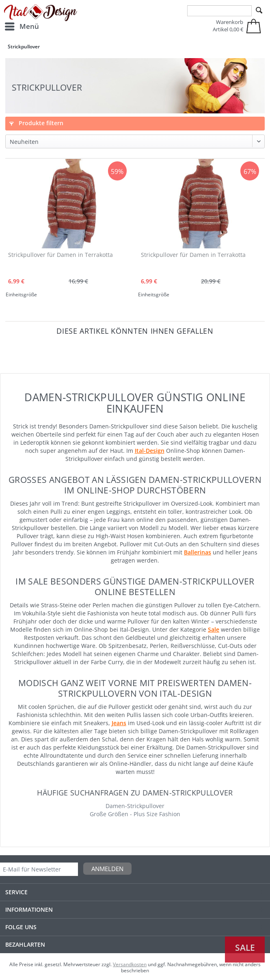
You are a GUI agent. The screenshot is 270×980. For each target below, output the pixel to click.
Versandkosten (130, 964)
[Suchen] (259, 11)
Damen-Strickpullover (135, 806)
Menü (22, 25)
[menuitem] (22, 26)
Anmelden (107, 869)
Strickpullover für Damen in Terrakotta (60, 255)
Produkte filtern (36, 123)
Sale (245, 947)
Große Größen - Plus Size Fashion (135, 814)
